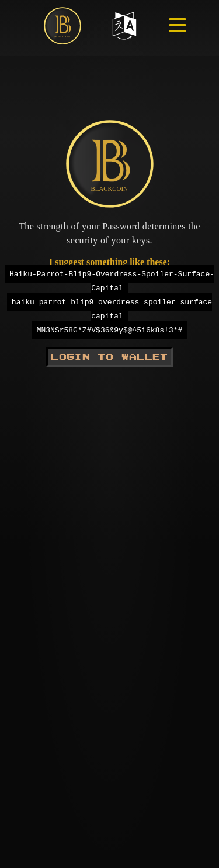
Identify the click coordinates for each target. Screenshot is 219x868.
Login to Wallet (109, 357)
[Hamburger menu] (168, 30)
